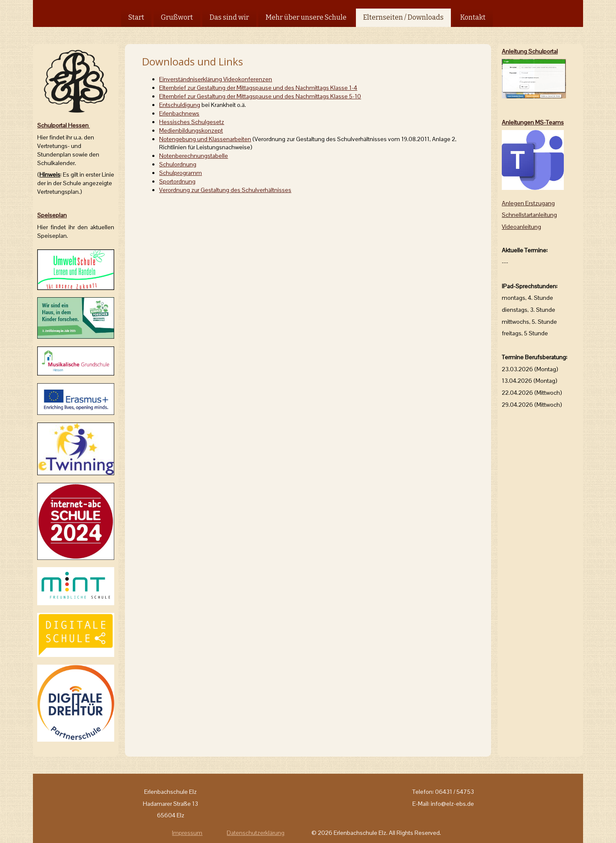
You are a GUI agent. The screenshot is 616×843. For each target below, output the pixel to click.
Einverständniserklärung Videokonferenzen (216, 79)
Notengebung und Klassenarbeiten (205, 139)
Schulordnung (178, 164)
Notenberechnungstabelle (194, 156)
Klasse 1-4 (258, 88)
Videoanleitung (521, 227)
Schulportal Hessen (64, 125)
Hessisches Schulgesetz (192, 122)
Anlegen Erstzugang (528, 203)
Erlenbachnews (179, 113)
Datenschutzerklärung (256, 833)
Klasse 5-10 (260, 96)
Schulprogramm (181, 173)
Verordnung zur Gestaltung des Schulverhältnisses (225, 190)
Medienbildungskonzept (191, 130)
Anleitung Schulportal (530, 51)
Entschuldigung (180, 105)
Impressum (187, 833)
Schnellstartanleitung (529, 215)
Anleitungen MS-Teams (533, 122)
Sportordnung (177, 181)
